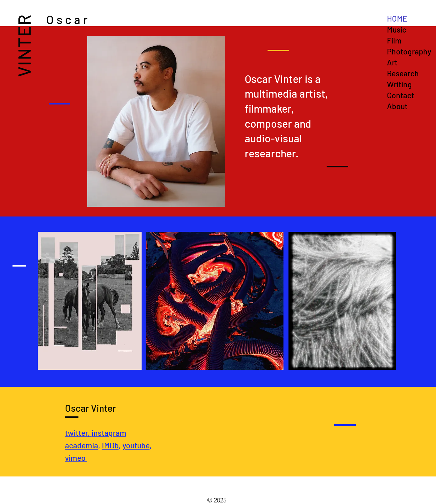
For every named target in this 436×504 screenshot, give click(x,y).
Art (392, 62)
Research (403, 73)
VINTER (24, 45)
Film (394, 40)
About (397, 106)
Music (397, 29)
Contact (401, 95)
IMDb (110, 445)
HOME (397, 18)
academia (82, 445)
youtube (136, 445)
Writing (399, 84)
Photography (409, 51)
